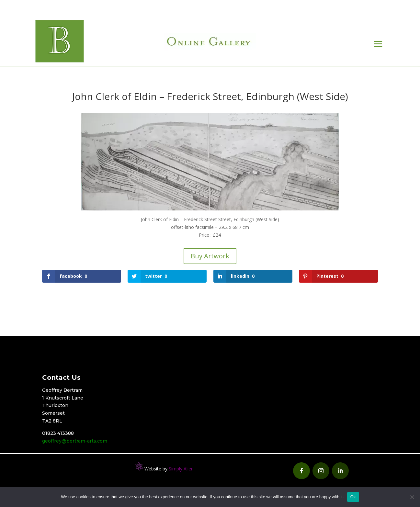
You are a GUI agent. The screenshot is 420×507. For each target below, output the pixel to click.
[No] (412, 497)
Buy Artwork (210, 256)
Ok (353, 497)
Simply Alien (181, 469)
